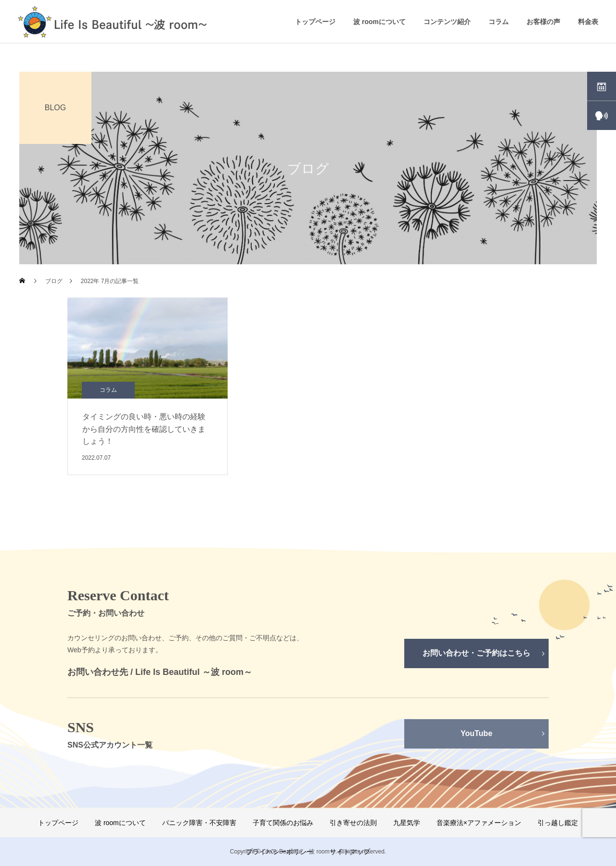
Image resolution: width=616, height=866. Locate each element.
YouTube (476, 733)
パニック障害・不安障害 (199, 823)
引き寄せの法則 (353, 823)
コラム (499, 22)
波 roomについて (379, 22)
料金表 (588, 22)
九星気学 (407, 823)
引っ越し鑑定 (558, 823)
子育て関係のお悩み (283, 823)
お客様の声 (543, 22)
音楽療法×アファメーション (479, 823)
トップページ (315, 22)
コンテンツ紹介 (447, 22)
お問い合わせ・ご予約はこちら (476, 653)
